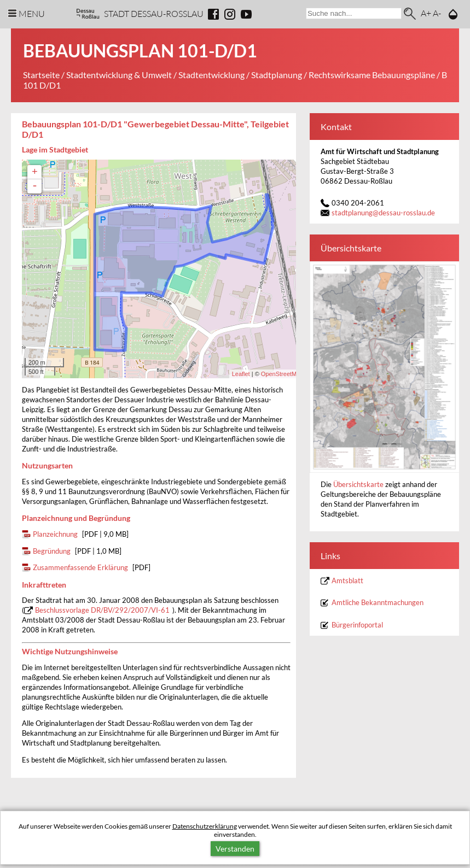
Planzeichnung (55, 534)
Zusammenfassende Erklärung (80, 568)
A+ (426, 13)
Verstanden (235, 849)
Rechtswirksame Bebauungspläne (372, 75)
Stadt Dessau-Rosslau (154, 13)
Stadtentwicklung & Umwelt (119, 75)
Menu (32, 13)
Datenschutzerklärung (205, 826)
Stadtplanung (277, 75)
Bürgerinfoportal (357, 625)
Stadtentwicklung (211, 75)
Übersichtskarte (359, 485)
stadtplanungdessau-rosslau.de (383, 213)
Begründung (52, 551)
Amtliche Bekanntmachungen (378, 603)
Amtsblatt (347, 581)
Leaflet (241, 374)
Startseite (41, 75)
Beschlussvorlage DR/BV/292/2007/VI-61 (102, 610)
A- (437, 13)
